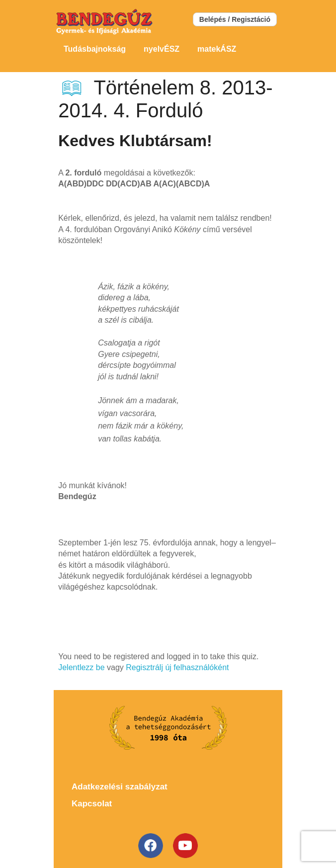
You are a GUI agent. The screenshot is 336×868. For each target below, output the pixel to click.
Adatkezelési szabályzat (120, 787)
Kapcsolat (92, 804)
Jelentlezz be (81, 667)
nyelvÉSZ (162, 49)
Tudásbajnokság (95, 49)
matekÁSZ (217, 49)
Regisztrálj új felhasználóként (177, 667)
